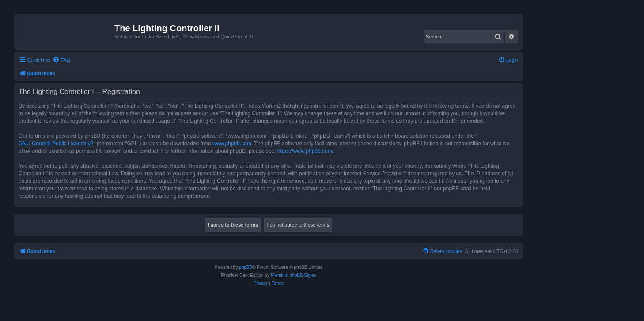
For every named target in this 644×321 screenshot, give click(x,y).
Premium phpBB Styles (294, 275)
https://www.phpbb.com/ (305, 151)
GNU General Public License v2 (56, 144)
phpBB (246, 267)
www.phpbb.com (232, 144)
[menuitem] (61, 60)
